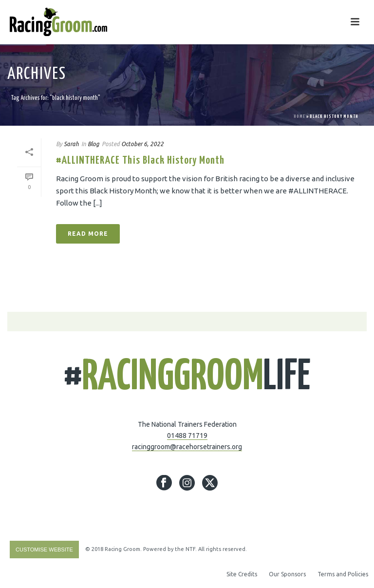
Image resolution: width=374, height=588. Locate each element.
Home (299, 117)
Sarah (71, 144)
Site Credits (242, 574)
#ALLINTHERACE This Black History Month (140, 161)
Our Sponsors (287, 574)
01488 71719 (187, 436)
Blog (93, 144)
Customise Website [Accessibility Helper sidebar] (44, 550)
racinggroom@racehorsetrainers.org (187, 447)
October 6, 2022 (142, 144)
